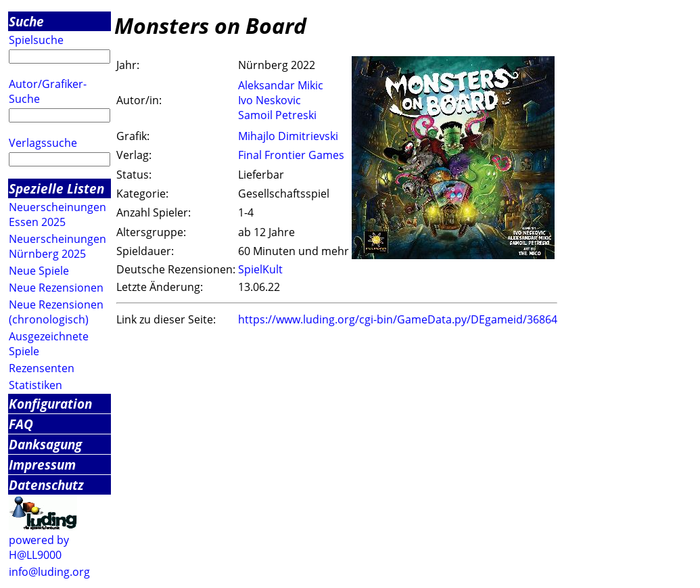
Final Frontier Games (291, 155)
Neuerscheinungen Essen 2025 (57, 214)
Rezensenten (42, 368)
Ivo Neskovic (270, 100)
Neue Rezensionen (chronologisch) (56, 312)
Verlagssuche (43, 143)
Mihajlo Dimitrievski (288, 136)
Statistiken (36, 385)
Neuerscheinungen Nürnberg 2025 (57, 246)
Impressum (42, 465)
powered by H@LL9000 (39, 547)
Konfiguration (50, 404)
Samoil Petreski (277, 115)
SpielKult (260, 269)
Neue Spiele (39, 271)
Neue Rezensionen (56, 288)
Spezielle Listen (56, 188)
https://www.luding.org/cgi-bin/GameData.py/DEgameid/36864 (398, 319)
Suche (26, 21)
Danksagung (45, 444)
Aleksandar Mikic (281, 85)
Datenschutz (46, 485)
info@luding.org (49, 572)
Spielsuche (36, 40)
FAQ (21, 424)
